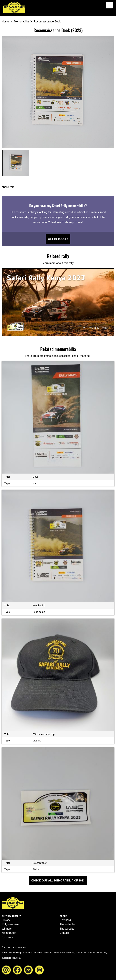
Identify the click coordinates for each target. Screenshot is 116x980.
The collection (68, 924)
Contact (64, 933)
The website (67, 929)
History (6, 920)
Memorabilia (21, 22)
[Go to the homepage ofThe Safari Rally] (14, 8)
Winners (7, 929)
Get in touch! (58, 239)
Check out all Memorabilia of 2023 (58, 881)
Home (5, 22)
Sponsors (7, 937)
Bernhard (65, 920)
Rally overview (10, 924)
